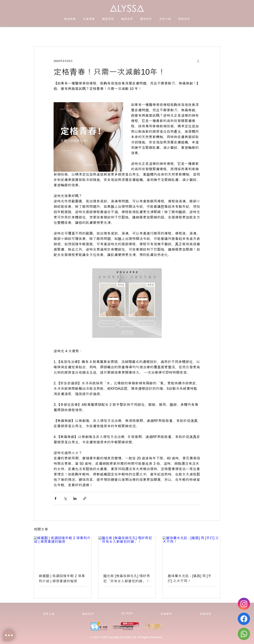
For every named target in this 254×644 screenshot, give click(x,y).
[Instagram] (244, 604)
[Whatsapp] (244, 634)
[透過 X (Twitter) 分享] (65, 498)
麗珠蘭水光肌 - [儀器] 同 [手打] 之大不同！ (189, 578)
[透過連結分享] (85, 498)
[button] (89, 19)
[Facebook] (244, 619)
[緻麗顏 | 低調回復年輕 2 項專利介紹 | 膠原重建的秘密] (63, 552)
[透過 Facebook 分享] (55, 498)
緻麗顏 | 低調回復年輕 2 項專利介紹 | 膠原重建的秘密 (62, 579)
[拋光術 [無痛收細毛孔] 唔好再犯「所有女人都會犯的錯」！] (127, 552)
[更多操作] (198, 61)
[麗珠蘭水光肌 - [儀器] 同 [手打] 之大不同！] (191, 552)
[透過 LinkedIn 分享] (75, 498)
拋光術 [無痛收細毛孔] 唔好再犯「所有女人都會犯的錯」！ (127, 579)
